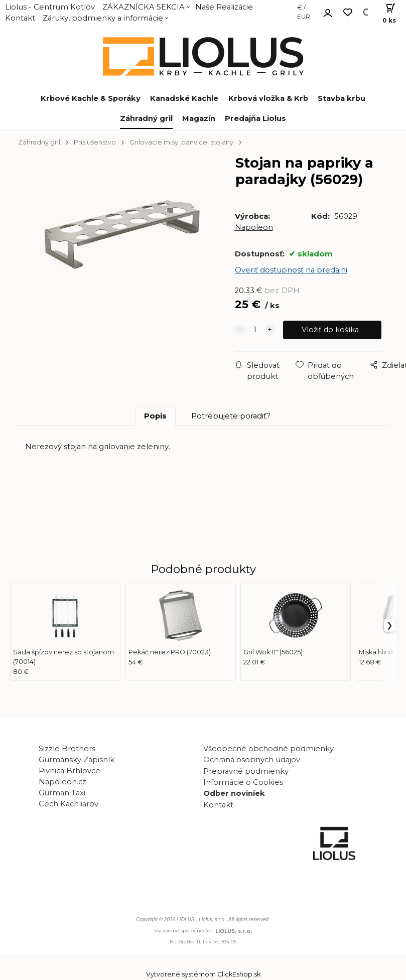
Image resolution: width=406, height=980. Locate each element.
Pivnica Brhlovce (72, 771)
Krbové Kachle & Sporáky (91, 98)
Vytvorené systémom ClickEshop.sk (203, 975)
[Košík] (386, 13)
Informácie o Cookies (243, 782)
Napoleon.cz (62, 782)
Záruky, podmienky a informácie (103, 18)
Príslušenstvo (95, 142)
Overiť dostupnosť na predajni (291, 270)
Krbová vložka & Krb (268, 98)
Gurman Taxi (62, 793)
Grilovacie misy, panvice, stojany (181, 142)
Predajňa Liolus (255, 118)
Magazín (199, 118)
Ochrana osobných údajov (252, 760)
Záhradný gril (146, 118)
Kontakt (20, 18)
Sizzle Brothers (67, 749)
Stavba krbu (342, 98)
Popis (155, 416)
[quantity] (255, 330)
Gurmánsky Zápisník (77, 760)
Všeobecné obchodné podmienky (268, 749)
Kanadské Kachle (184, 98)
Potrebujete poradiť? (231, 416)
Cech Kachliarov (69, 804)
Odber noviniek (234, 794)
